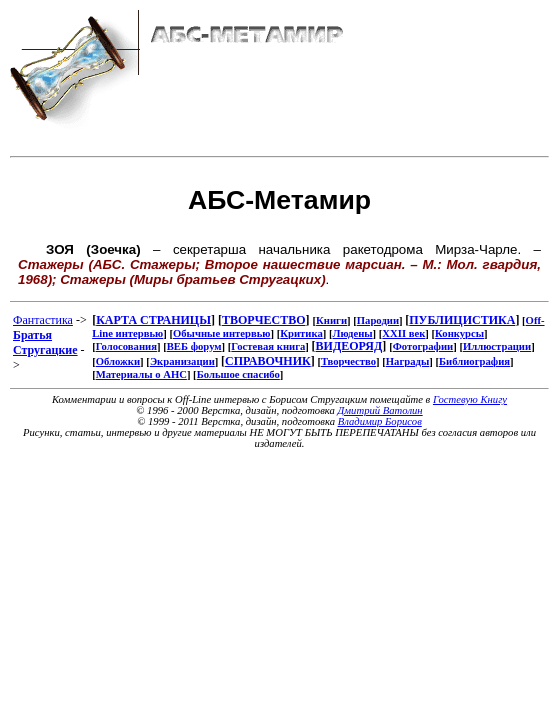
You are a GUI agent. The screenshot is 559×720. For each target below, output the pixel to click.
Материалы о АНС (141, 374)
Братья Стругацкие (45, 342)
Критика (301, 333)
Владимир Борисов (380, 421)
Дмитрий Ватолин (380, 410)
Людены (353, 333)
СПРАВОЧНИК (268, 361)
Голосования (126, 346)
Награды (407, 361)
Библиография (474, 361)
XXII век (403, 333)
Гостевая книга (268, 346)
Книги (331, 320)
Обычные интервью (222, 333)
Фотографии (423, 346)
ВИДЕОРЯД (349, 346)
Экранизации (182, 361)
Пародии (378, 320)
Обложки (118, 361)
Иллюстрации (497, 346)
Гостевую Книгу (470, 399)
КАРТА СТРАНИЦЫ (153, 320)
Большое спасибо (238, 374)
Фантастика (43, 320)
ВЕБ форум (194, 346)
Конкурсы (459, 333)
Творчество (348, 361)
